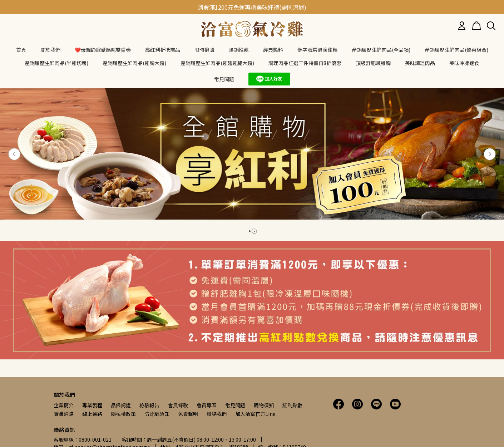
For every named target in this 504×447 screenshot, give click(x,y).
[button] (14, 154)
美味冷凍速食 (464, 63)
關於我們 (50, 50)
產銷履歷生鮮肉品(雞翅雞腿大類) (217, 63)
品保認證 (121, 405)
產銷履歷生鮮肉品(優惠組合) (456, 50)
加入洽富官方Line (255, 414)
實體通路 (64, 414)
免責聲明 (188, 414)
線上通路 (92, 414)
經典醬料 (273, 50)
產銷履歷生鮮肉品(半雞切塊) (56, 63)
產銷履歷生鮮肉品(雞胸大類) (134, 63)
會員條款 (178, 405)
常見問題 (235, 405)
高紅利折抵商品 (163, 50)
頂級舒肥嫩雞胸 (373, 63)
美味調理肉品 (420, 63)
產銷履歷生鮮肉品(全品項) (381, 50)
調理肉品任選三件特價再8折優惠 (305, 63)
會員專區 (207, 405)
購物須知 (264, 405)
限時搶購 (204, 50)
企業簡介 (64, 405)
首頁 (21, 50)
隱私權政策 (123, 414)
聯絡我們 (217, 414)
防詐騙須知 (157, 414)
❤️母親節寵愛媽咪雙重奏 (103, 50)
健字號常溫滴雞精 (317, 50)
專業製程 (92, 405)
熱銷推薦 (239, 50)
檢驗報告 (149, 405)
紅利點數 (292, 405)
